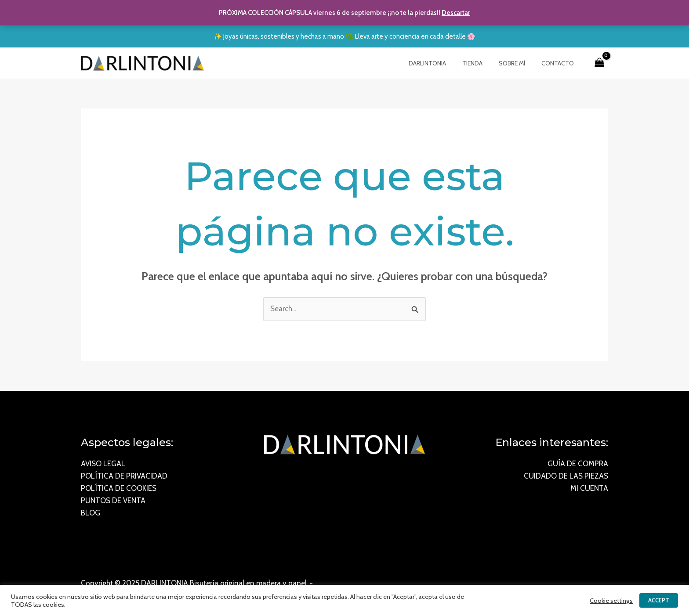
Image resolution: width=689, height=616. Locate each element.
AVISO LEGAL (103, 464)
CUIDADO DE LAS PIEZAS (566, 476)
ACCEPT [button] (659, 600)
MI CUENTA (589, 489)
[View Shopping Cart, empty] (599, 63)
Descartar (456, 13)
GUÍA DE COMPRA (578, 464)
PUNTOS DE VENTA (113, 501)
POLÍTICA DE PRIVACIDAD (124, 476)
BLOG (91, 513)
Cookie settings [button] (611, 601)
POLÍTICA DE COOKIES (119, 489)
